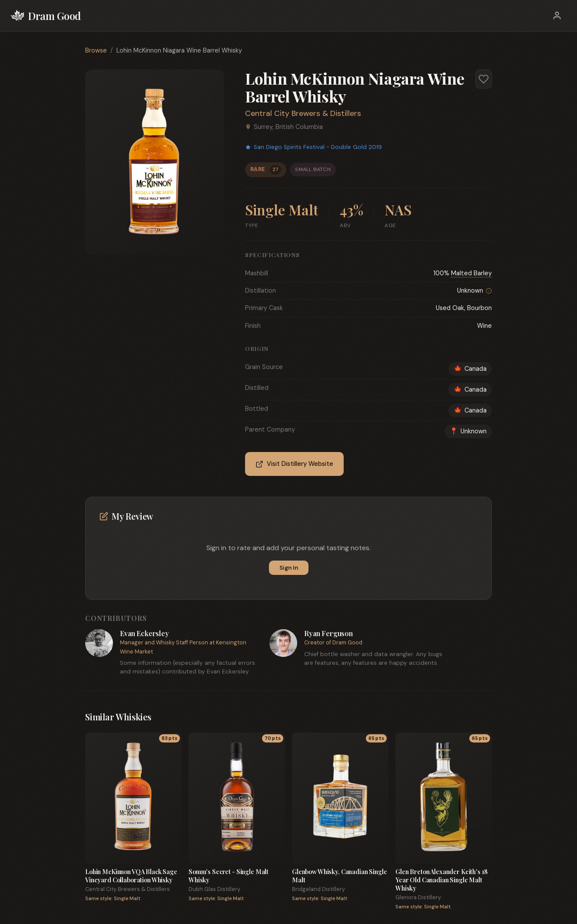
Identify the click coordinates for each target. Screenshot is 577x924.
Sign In (289, 568)
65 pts (376, 738)
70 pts (273, 738)
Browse (96, 50)
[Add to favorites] (484, 79)
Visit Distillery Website (294, 464)
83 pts (169, 738)
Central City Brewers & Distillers (303, 113)
